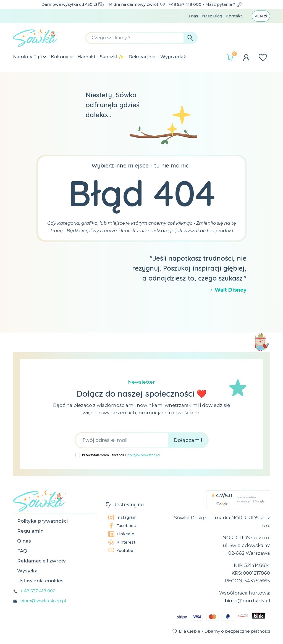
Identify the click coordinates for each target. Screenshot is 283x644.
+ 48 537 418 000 (38, 591)
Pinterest (122, 542)
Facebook (122, 526)
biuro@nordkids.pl (247, 601)
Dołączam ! (188, 440)
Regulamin (30, 531)
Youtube (121, 550)
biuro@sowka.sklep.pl (43, 601)
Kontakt (234, 16)
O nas (192, 16)
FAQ (22, 551)
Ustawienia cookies (40, 581)
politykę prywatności (144, 455)
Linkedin (121, 534)
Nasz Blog (212, 16)
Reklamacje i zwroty (41, 561)
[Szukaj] (141, 38)
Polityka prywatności (42, 521)
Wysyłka (27, 571)
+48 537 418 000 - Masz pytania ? (205, 4)
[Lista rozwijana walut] (261, 16)
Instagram (122, 517)
